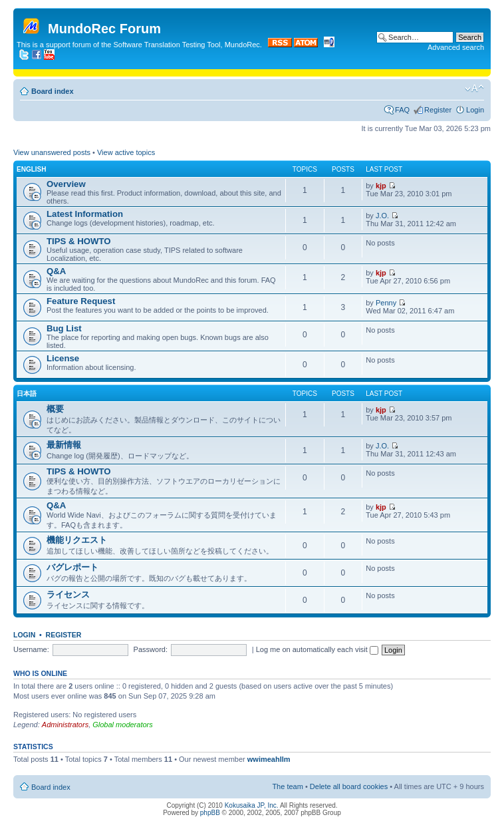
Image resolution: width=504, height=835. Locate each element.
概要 (55, 409)
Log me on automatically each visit (317, 649)
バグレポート (72, 567)
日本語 (27, 394)
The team (287, 786)
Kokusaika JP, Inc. (252, 805)
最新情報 (64, 445)
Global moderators (123, 725)
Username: (31, 649)
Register (438, 110)
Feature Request (81, 301)
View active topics (126, 152)
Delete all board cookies (349, 786)
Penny (386, 303)
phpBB (210, 813)
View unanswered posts (52, 152)
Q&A (56, 271)
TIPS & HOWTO (78, 241)
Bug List (64, 328)
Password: (151, 649)
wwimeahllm (269, 759)
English (31, 169)
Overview (66, 184)
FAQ (402, 110)
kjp (381, 186)
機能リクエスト (77, 540)
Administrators (65, 725)
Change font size (474, 88)
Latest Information (85, 214)
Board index (53, 91)
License (63, 358)
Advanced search (456, 47)
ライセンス (68, 594)
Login (475, 110)
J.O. (382, 216)
